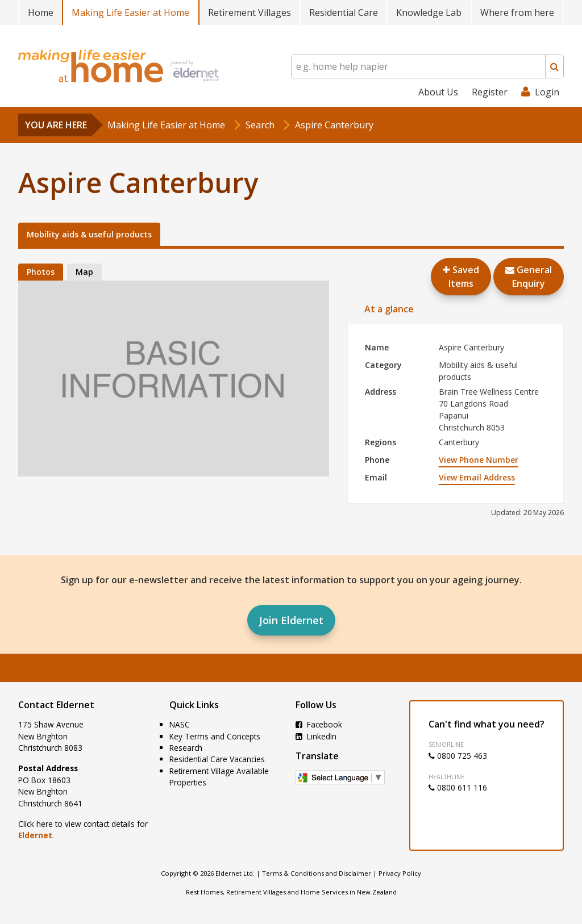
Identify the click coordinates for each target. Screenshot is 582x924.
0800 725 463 (458, 756)
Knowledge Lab (429, 12)
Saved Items (461, 277)
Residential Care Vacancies (217, 759)
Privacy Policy (400, 873)
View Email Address (477, 477)
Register (490, 92)
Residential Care (344, 12)
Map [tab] (84, 272)
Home (41, 12)
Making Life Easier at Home (130, 12)
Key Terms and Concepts (215, 736)
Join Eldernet (291, 620)
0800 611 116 (458, 787)
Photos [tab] (41, 272)
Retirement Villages (250, 12)
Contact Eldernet (56, 705)
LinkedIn (316, 736)
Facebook (319, 724)
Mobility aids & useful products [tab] (89, 234)
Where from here (517, 12)
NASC (180, 724)
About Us (438, 92)
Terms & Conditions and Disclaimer (317, 873)
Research (186, 748)
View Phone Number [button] (479, 460)
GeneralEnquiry (529, 277)
